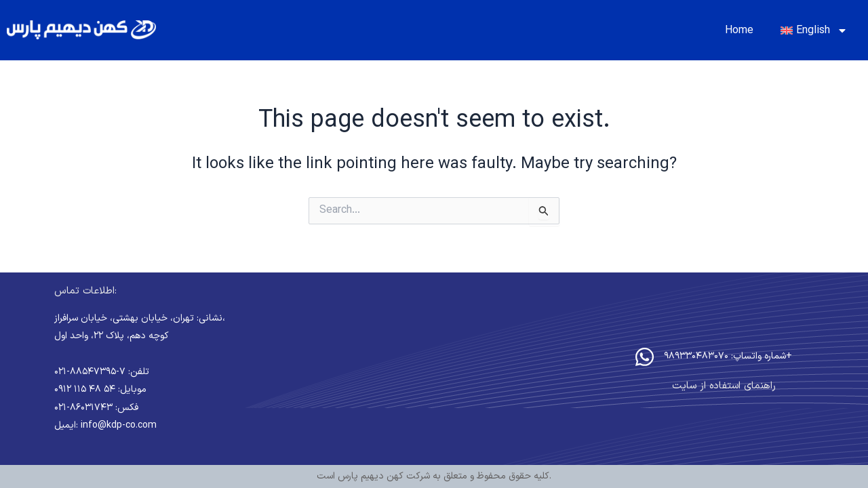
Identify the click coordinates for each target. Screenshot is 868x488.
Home (739, 30)
